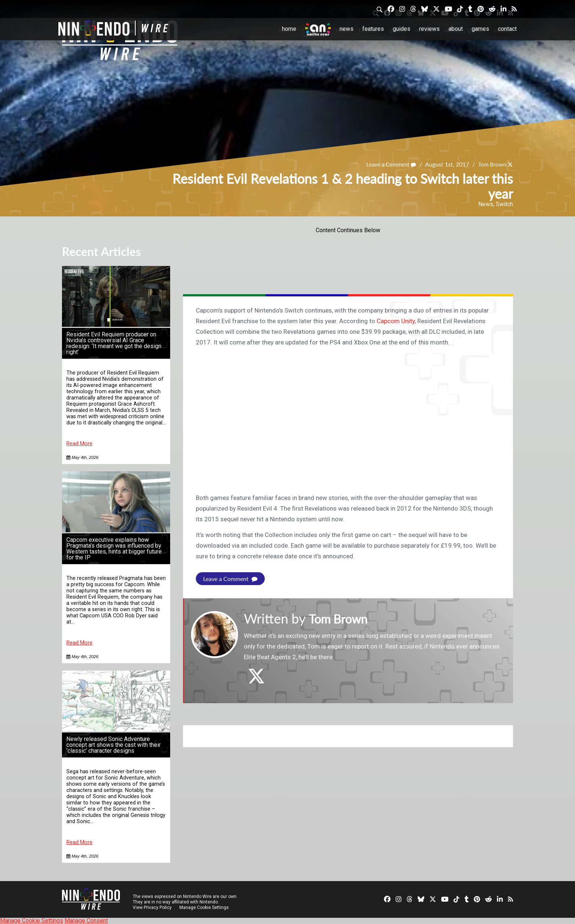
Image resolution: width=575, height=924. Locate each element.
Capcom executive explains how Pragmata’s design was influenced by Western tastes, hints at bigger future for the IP (114, 549)
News (347, 29)
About (456, 29)
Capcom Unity (396, 321)
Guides (402, 29)
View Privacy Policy (152, 907)
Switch (504, 204)
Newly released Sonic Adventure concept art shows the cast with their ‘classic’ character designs (113, 745)
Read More (79, 444)
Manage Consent (86, 921)
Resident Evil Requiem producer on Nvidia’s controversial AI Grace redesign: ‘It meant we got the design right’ (114, 343)
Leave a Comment (388, 164)
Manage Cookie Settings (205, 907)
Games (480, 29)
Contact (507, 29)
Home (289, 29)
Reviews (429, 29)
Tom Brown (491, 164)
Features (373, 29)
